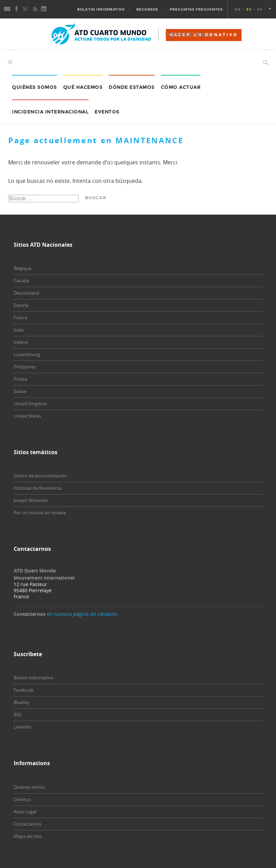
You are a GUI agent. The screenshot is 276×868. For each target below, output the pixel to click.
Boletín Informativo (101, 10)
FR (260, 10)
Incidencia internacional (50, 112)
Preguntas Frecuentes (196, 10)
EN (238, 10)
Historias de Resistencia (38, 488)
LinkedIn (23, 727)
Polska (20, 379)
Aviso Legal (25, 812)
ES (249, 10)
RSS (17, 715)
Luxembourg (27, 354)
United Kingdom (30, 404)
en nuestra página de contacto (82, 614)
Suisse (20, 391)
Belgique (22, 268)
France (20, 317)
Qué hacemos (83, 87)
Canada (21, 281)
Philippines (25, 367)
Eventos (107, 112)
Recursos (147, 10)
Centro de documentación (40, 476)
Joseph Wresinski (31, 500)
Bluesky (22, 702)
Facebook (24, 690)
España (21, 305)
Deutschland (26, 293)
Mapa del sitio (28, 836)
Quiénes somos (29, 787)
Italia (19, 330)
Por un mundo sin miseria (40, 513)
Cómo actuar (181, 87)
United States (27, 416)
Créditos (22, 799)
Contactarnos (27, 824)
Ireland (21, 342)
